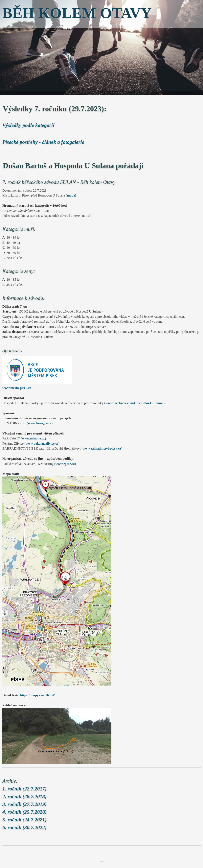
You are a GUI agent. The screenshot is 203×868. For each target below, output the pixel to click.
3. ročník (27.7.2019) (24, 804)
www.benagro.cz (40, 423)
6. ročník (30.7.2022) (24, 827)
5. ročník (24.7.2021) (24, 820)
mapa (71, 195)
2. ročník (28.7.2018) (24, 797)
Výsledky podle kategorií (28, 125)
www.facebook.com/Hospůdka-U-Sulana (135, 403)
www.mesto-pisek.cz (17, 388)
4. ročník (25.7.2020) (24, 812)
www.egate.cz (65, 464)
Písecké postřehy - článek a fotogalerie (43, 142)
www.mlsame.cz (33, 438)
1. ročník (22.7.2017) (24, 789)
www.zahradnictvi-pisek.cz (102, 448)
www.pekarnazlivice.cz (42, 444)
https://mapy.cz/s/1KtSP (37, 695)
